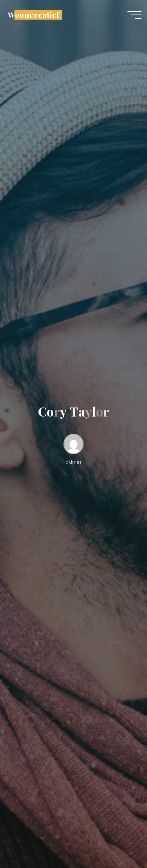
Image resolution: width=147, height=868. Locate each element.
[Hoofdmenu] (134, 15)
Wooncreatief (34, 15)
